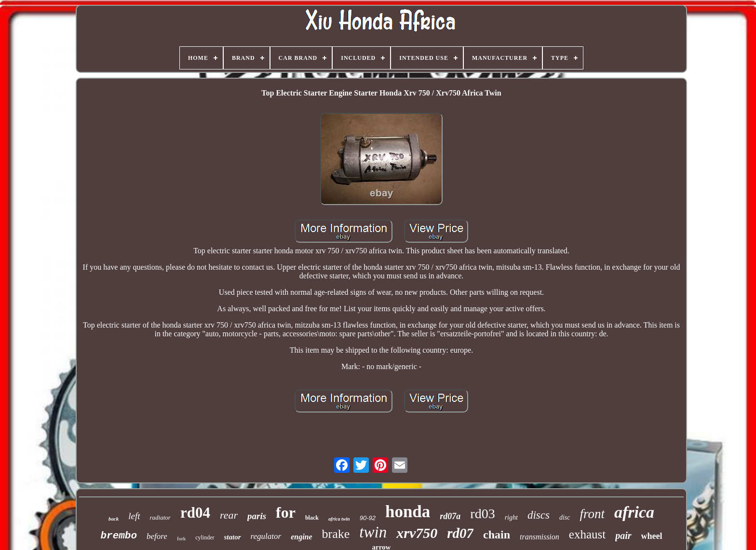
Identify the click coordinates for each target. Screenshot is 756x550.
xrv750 (417, 533)
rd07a (450, 516)
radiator (160, 517)
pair (623, 536)
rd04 (195, 513)
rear (229, 515)
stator (233, 537)
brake (336, 534)
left (134, 516)
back (114, 519)
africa (634, 512)
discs (539, 515)
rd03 (482, 514)
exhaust (587, 534)
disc (565, 517)
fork (181, 538)
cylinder (205, 537)
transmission (540, 537)
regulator (266, 536)
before (157, 536)
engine (301, 537)
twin (373, 532)
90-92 (368, 518)
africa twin (339, 519)
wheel (652, 536)
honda (408, 512)
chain (497, 535)
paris (257, 516)
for (286, 512)
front (592, 514)
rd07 (460, 533)
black (312, 518)
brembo (119, 536)
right (511, 517)
